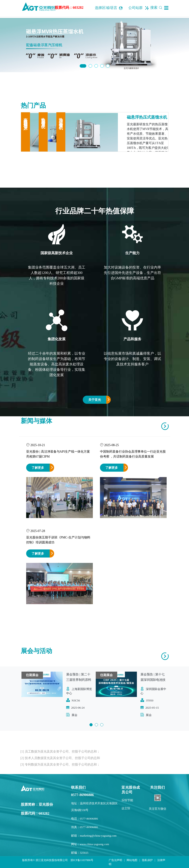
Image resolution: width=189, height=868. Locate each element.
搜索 (157, 8)
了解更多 (38, 468)
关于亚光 (95, 400)
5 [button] (108, 66)
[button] (166, 8)
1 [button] (83, 66)
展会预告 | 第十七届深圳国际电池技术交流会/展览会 (153, 680)
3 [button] (96, 66)
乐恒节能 (127, 800)
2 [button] (90, 66)
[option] (94, 45)
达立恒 (126, 808)
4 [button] (102, 66)
